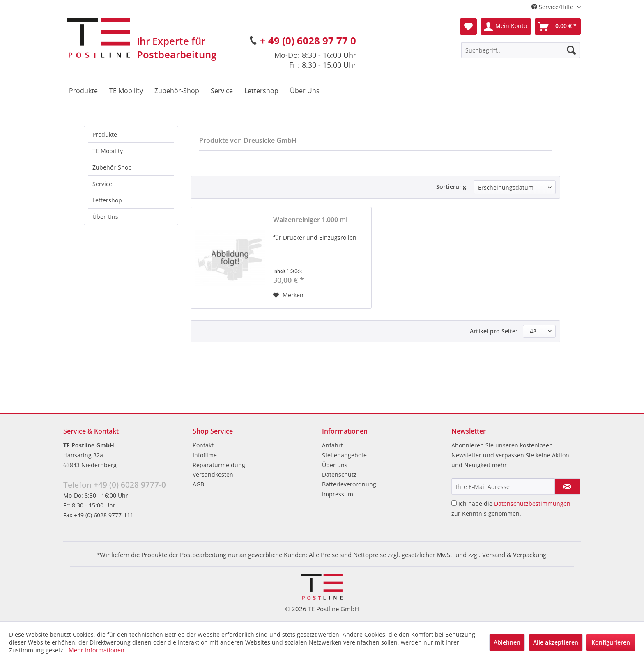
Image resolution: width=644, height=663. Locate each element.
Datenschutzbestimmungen (532, 504)
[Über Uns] (305, 91)
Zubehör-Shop (112, 167)
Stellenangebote (344, 455)
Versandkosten (213, 474)
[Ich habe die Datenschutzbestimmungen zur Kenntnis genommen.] (454, 503)
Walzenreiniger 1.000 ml (310, 220)
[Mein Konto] (506, 27)
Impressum (338, 494)
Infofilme (205, 455)
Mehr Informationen (97, 650)
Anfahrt (332, 445)
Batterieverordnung (349, 484)
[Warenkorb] (558, 27)
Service (102, 184)
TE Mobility (108, 151)
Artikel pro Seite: (493, 331)
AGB (198, 484)
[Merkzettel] (468, 27)
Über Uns (105, 217)
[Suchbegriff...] (521, 50)
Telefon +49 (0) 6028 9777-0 (115, 485)
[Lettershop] (261, 91)
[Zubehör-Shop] (177, 91)
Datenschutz (339, 474)
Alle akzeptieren (556, 642)
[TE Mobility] (126, 91)
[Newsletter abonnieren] (567, 486)
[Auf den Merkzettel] (288, 295)
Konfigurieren (611, 642)
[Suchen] (571, 50)
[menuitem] (521, 50)
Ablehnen (507, 642)
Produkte (105, 134)
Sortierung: (452, 187)
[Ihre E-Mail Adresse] (503, 486)
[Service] (222, 91)
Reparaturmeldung (219, 465)
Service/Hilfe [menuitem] (553, 7)
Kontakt (203, 445)
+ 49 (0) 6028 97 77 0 (308, 40)
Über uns (335, 465)
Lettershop (107, 200)
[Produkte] (83, 91)
